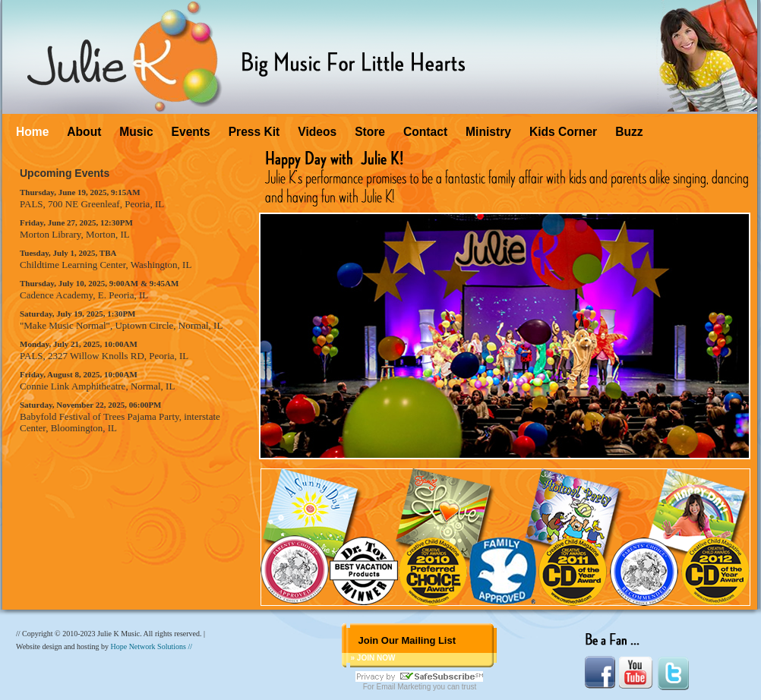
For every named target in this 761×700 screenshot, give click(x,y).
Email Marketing (404, 687)
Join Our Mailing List (407, 640)
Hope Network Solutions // (151, 646)
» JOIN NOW (373, 658)
